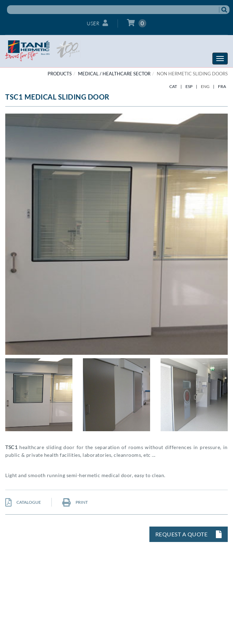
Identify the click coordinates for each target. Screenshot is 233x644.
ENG (205, 86)
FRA (222, 86)
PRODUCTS (60, 74)
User (98, 23)
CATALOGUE (23, 502)
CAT (173, 86)
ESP (189, 86)
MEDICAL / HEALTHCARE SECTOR (114, 74)
